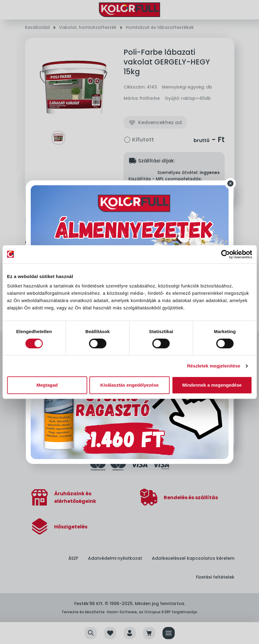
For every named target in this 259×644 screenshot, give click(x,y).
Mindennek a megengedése (212, 385)
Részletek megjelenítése (214, 366)
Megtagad (47, 385)
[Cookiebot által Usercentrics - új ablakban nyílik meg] (225, 254)
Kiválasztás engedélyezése (130, 385)
